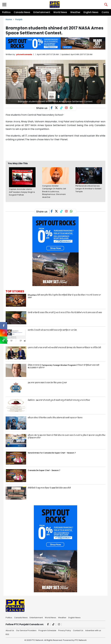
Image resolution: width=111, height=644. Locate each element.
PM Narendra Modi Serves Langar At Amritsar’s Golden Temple (88, 189)
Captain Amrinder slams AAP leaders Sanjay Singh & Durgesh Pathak (22, 192)
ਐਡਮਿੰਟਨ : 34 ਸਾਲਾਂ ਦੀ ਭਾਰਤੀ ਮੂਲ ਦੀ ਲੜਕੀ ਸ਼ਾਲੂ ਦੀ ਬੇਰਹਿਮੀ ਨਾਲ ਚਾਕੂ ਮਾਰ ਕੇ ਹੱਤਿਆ (59, 400)
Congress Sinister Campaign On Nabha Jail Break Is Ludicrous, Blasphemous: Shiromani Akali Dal (54, 192)
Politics (6, 12)
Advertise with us (93, 630)
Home (9, 19)
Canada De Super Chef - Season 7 (44, 470)
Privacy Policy (65, 630)
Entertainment (42, 12)
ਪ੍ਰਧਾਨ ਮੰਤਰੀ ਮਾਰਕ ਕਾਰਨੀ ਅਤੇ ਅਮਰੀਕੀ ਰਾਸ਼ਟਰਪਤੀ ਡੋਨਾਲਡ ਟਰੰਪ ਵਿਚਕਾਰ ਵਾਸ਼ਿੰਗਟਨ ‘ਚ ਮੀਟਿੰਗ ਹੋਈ (64, 348)
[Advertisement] (58, 151)
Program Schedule (47, 630)
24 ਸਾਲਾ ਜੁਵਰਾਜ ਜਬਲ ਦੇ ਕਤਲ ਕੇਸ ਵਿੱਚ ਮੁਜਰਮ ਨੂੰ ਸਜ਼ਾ (47, 383)
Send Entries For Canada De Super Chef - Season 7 (52, 453)
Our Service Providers (26, 630)
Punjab (19, 19)
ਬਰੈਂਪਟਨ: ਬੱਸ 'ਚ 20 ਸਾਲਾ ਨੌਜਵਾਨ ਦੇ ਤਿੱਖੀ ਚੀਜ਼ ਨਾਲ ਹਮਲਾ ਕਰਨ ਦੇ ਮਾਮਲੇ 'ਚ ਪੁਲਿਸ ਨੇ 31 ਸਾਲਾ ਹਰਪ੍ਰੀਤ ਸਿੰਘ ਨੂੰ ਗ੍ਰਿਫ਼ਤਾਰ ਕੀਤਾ (67, 436)
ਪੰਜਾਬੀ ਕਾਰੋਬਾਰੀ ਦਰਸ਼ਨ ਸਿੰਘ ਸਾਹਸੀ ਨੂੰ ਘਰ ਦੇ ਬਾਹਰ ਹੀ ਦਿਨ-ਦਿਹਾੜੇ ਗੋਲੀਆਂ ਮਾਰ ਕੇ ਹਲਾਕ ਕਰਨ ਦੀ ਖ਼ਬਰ (65, 313)
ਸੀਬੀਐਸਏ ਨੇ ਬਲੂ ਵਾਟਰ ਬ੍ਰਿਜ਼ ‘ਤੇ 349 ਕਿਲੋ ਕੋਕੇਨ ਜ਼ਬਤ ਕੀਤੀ (49, 488)
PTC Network (81, 640)
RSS (7, 634)
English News (91, 12)
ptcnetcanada (24, 54)
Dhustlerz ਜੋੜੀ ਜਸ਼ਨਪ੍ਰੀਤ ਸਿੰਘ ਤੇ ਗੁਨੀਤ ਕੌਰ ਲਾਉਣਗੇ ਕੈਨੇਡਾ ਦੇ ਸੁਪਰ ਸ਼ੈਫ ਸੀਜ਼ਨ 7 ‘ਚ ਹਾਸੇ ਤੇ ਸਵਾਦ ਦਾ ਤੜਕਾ (64, 296)
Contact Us (78, 630)
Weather (75, 12)
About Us (10, 630)
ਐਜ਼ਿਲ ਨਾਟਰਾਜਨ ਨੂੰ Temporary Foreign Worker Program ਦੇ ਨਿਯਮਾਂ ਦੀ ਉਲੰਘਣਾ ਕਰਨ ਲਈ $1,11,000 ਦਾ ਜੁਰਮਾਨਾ (64, 366)
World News (60, 12)
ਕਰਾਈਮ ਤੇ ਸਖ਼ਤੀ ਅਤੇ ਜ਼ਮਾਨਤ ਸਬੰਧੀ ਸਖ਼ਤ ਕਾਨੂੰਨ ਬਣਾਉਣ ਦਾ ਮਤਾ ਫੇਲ (52, 330)
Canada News (22, 12)
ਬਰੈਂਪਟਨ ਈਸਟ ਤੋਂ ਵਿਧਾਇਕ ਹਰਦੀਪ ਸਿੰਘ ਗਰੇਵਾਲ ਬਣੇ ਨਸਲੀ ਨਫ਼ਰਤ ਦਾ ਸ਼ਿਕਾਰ (55, 418)
